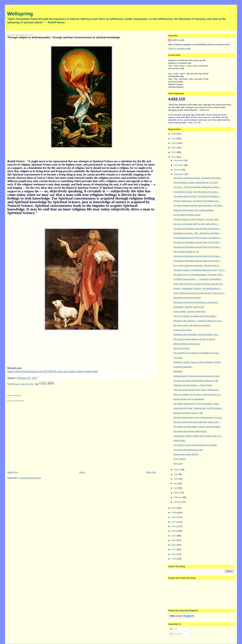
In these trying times (183, 330)
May (176, 483)
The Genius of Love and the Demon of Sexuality (195, 445)
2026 (174, 134)
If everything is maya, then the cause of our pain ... (196, 192)
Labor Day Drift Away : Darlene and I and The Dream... (198, 408)
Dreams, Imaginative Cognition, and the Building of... (197, 288)
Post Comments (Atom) (31, 478)
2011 (174, 549)
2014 (174, 536)
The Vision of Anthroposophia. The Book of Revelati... (198, 178)
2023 (174, 148)
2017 (174, 522)
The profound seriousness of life (188, 450)
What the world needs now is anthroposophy (194, 210)
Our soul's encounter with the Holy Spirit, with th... (196, 224)
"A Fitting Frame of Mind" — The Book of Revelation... (198, 279)
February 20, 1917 (27, 378)
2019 (174, 513)
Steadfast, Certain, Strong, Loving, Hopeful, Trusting (197, 362)
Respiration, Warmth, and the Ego (189, 307)
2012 (174, 545)
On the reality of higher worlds (187, 215)
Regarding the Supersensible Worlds (190, 431)
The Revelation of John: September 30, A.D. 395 (195, 182)
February (178, 497)
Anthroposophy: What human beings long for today (196, 376)
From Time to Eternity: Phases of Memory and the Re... (198, 284)
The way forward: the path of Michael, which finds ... (197, 422)
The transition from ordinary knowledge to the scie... (197, 353)
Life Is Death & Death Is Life (186, 252)
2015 (174, 531)
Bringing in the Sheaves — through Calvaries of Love (198, 321)
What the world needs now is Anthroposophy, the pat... (198, 417)
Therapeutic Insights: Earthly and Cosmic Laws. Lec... (198, 436)
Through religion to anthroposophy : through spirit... (197, 219)
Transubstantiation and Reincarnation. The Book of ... (198, 238)
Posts (174, 629)
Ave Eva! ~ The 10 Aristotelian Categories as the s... (197, 187)
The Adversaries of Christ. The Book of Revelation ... (197, 196)
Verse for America (181, 348)
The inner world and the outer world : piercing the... (196, 390)
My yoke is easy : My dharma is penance (192, 325)
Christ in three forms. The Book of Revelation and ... (197, 201)
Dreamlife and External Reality (187, 298)
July (176, 474)
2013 (174, 540)
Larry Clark (178, 40)
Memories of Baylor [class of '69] (188, 413)
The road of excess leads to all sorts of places (194, 339)
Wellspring (20, 14)
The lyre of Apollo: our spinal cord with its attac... (195, 316)
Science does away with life (186, 454)
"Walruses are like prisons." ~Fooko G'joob (193, 385)
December (179, 160)
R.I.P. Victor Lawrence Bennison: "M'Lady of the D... (197, 265)
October (178, 170)
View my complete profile (180, 48)
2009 (174, 559)
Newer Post (13, 472)
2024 (174, 143)
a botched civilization (183, 367)
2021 (174, 157)
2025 (174, 139)
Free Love (178, 463)
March (177, 493)
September (179, 174)
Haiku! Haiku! (179, 440)
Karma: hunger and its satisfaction (189, 399)
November (179, 165)
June (176, 479)
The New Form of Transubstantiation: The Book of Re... (198, 275)
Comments (176, 634)
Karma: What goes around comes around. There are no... (199, 293)
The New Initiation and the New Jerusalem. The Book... (198, 205)
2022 (174, 152)
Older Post (151, 472)
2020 (174, 508)
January (178, 502)
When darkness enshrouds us (187, 344)
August (177, 470)
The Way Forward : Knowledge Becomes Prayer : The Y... (200, 270)
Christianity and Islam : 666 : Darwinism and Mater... (197, 233)
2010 (174, 554)
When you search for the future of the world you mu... (198, 394)
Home (82, 472)
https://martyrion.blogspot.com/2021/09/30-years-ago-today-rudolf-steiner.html (52, 371)
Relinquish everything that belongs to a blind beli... (196, 302)
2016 (174, 526)
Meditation (178, 371)
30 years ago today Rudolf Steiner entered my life (196, 381)
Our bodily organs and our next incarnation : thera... (197, 404)
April (176, 488)
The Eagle (178, 358)
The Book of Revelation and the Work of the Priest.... (197, 229)
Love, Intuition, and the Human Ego (189, 311)
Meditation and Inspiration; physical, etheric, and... (196, 334)
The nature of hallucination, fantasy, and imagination (197, 427)
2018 (174, 517)
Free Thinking (180, 459)
